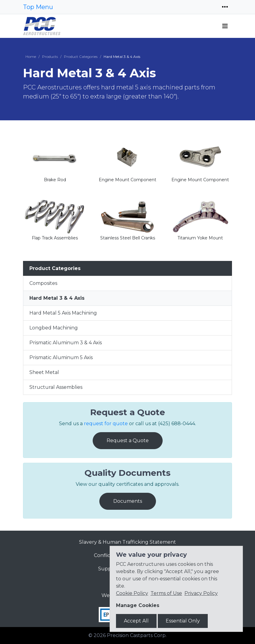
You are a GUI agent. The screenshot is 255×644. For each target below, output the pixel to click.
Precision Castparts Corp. (137, 635)
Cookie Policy (132, 593)
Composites (43, 283)
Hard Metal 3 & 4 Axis (57, 298)
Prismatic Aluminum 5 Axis (61, 357)
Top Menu (38, 7)
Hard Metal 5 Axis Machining (63, 313)
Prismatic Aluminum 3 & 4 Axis (66, 343)
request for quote (106, 424)
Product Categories (81, 57)
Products (50, 57)
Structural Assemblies (56, 387)
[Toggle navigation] (225, 7)
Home (31, 57)
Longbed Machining (54, 328)
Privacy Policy (201, 593)
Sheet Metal (44, 372)
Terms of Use (166, 593)
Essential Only (183, 621)
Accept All (136, 621)
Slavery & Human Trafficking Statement (127, 542)
